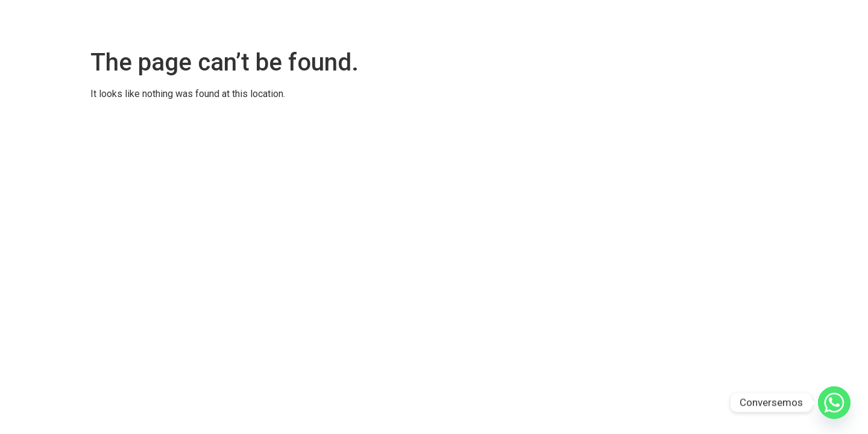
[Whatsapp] (834, 403)
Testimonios (540, 21)
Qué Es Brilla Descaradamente (649, 21)
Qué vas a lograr (765, 21)
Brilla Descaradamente (448, 21)
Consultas (838, 21)
